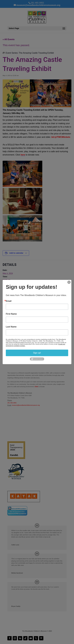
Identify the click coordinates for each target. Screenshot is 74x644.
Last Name (11, 327)
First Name (11, 314)
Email (9, 301)
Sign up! (37, 353)
